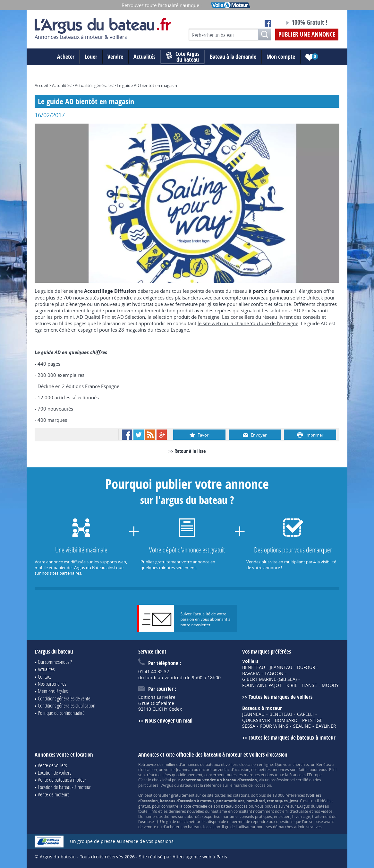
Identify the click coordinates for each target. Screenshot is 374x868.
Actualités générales (94, 85)
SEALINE (302, 726)
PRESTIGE (312, 720)
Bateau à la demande (233, 57)
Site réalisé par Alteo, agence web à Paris (183, 857)
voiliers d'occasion (242, 764)
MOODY (330, 685)
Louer (91, 57)
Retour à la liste (190, 451)
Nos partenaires (52, 684)
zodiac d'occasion (234, 769)
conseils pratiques (256, 816)
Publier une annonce (307, 34)
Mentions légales (53, 691)
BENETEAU (254, 667)
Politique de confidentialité (61, 713)
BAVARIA (251, 673)
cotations (241, 795)
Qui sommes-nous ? (55, 662)
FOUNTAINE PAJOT (262, 685)
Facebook (127, 435)
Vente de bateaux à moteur (62, 780)
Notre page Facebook (268, 23)
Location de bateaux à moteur (64, 787)
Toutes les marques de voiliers (280, 697)
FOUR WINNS (274, 726)
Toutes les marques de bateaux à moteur (292, 738)
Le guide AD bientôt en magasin (147, 85)
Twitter (139, 435)
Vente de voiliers (52, 765)
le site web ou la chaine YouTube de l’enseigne (248, 323)
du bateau (183, 57)
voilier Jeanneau (178, 769)
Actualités (144, 57)
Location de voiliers (55, 773)
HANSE (310, 685)
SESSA (249, 726)
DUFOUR (306, 667)
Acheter (66, 57)
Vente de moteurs (54, 794)
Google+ (162, 435)
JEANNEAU (281, 667)
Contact (44, 677)
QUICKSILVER (256, 720)
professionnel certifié (289, 780)
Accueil (41, 85)
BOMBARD (286, 720)
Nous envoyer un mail (169, 720)
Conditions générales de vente (64, 698)
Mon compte (281, 57)
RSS (150, 435)
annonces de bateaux (201, 764)
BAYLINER (326, 726)
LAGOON (274, 673)
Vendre (115, 57)
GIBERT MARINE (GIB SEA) (269, 679)
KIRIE (292, 685)
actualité (301, 811)
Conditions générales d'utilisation (67, 705)
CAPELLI (305, 714)
